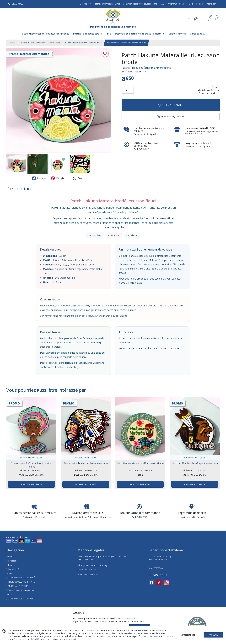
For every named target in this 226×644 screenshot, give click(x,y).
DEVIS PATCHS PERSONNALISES (21, 599)
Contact (200, 4)
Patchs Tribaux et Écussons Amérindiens (146, 68)
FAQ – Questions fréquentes (20, 590)
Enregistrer (59, 178)
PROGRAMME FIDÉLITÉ (17, 586)
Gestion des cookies (87, 570)
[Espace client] (202, 19)
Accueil (13, 43)
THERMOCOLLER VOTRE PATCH (21, 582)
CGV (9, 573)
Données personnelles (88, 574)
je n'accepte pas (188, 635)
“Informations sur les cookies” (150, 636)
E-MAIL (10, 594)
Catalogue (12, 561)
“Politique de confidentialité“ (27, 639)
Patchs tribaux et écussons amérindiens (83, 43)
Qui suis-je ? (13, 569)
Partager (39, 178)
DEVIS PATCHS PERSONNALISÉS (21, 578)
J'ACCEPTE (213, 635)
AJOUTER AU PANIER (171, 105)
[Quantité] (128, 90)
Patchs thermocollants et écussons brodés (41, 43)
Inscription (211, 4)
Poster (79, 178)
